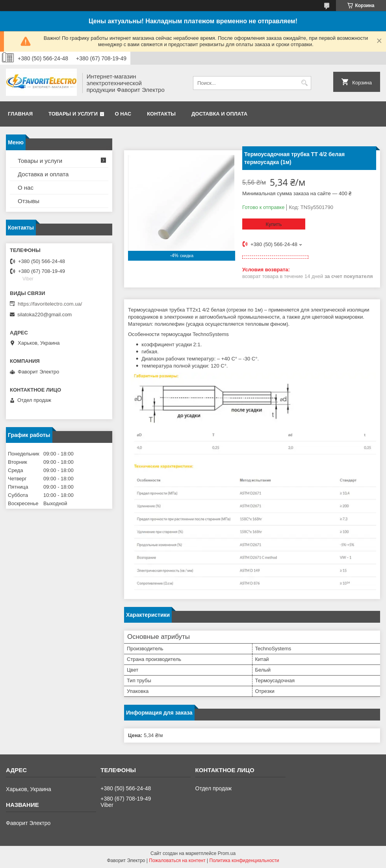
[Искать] (304, 83)
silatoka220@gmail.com (45, 315)
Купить (274, 224)
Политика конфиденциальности (244, 861)
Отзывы (29, 201)
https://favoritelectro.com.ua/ (50, 304)
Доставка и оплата (219, 114)
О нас (123, 114)
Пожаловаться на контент (177, 861)
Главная (20, 114)
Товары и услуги (73, 114)
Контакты (161, 114)
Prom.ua (227, 853)
